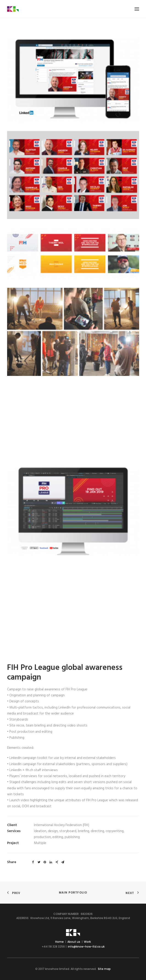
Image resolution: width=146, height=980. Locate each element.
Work (87, 942)
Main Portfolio (73, 892)
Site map (104, 969)
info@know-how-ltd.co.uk (86, 947)
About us (74, 942)
